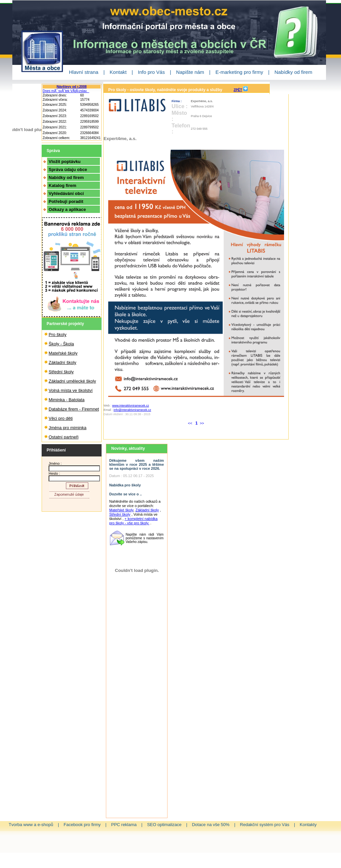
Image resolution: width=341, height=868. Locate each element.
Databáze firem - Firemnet (74, 409)
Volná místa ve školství (71, 390)
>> (202, 423)
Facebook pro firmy (82, 825)
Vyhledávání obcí (66, 193)
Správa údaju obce (68, 170)
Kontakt (118, 72)
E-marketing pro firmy (239, 72)
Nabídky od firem (293, 72)
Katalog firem (62, 185)
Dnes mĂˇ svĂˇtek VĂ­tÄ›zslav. (66, 91)
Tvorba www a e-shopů (31, 825)
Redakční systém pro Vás (265, 825)
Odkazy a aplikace (67, 209)
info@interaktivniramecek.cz (132, 410)
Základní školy (62, 362)
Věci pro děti (61, 418)
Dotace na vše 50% (211, 825)
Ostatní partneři (64, 437)
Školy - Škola (61, 344)
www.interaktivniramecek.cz (131, 406)
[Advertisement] (137, 709)
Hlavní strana (84, 72)
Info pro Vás (151, 72)
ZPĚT (238, 90)
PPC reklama (124, 825)
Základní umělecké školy (72, 381)
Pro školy (57, 335)
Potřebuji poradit (66, 201)
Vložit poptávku (65, 162)
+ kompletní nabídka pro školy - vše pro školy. (133, 521)
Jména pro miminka (67, 428)
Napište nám (190, 72)
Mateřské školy (63, 353)
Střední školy (61, 372)
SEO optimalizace (164, 825)
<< (190, 423)
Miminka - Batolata (67, 400)
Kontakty (308, 825)
